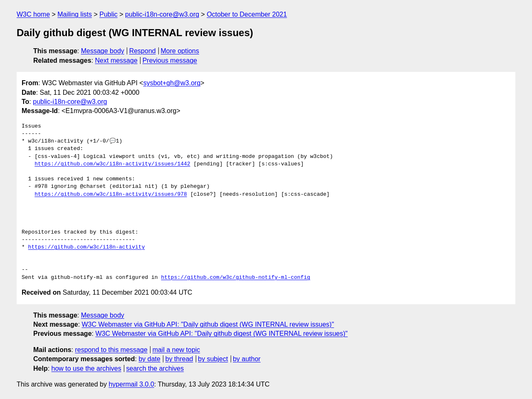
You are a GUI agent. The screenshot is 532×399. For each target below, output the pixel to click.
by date (149, 359)
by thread (179, 359)
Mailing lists (75, 14)
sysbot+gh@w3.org (172, 83)
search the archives (155, 368)
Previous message (170, 60)
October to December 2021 (247, 14)
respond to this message (111, 350)
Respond (143, 51)
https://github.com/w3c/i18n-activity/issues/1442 (112, 164)
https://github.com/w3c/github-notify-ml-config (235, 278)
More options (180, 51)
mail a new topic (176, 350)
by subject (213, 359)
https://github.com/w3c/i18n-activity (87, 247)
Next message (116, 60)
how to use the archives (86, 368)
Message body (103, 51)
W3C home (33, 14)
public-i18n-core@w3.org (162, 14)
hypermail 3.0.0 (131, 384)
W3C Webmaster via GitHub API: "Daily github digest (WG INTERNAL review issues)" (208, 324)
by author (247, 359)
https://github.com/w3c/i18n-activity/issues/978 (111, 195)
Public (108, 14)
